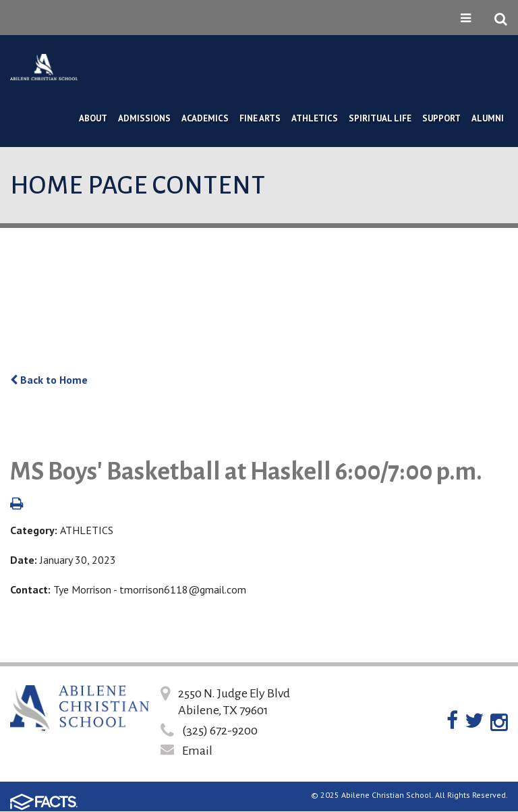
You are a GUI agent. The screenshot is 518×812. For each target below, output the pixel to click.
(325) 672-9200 (220, 730)
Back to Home (49, 380)
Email (197, 751)
